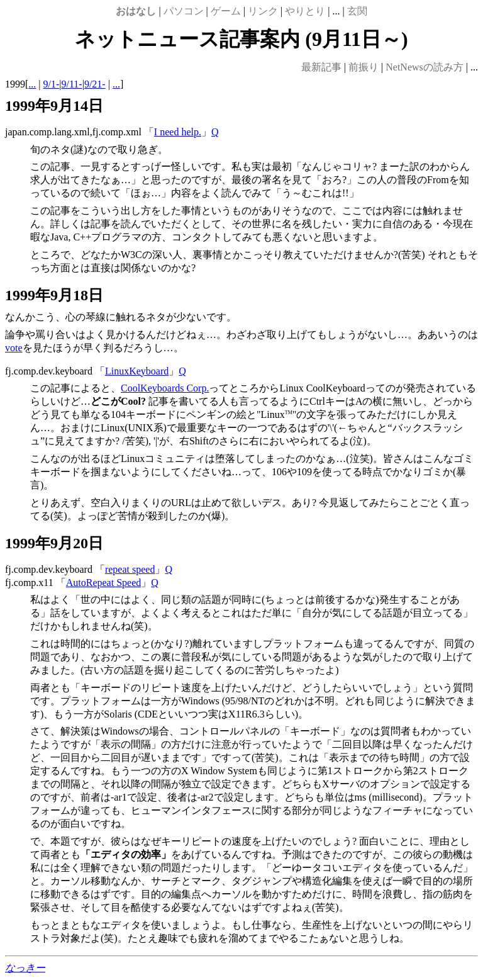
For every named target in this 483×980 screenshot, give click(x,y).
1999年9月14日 (54, 106)
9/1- (52, 84)
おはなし (136, 11)
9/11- (72, 84)
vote (14, 348)
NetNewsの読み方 (425, 67)
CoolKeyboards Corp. (165, 388)
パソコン (184, 11)
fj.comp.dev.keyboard (49, 371)
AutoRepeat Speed (104, 583)
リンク (263, 11)
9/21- (95, 84)
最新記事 (321, 67)
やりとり (305, 11)
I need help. (178, 132)
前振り (364, 67)
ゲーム (226, 11)
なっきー (25, 968)
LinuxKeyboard (137, 371)
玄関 (357, 11)
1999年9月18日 (54, 295)
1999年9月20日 (54, 543)
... (32, 84)
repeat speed (130, 569)
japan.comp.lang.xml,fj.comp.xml (73, 132)
